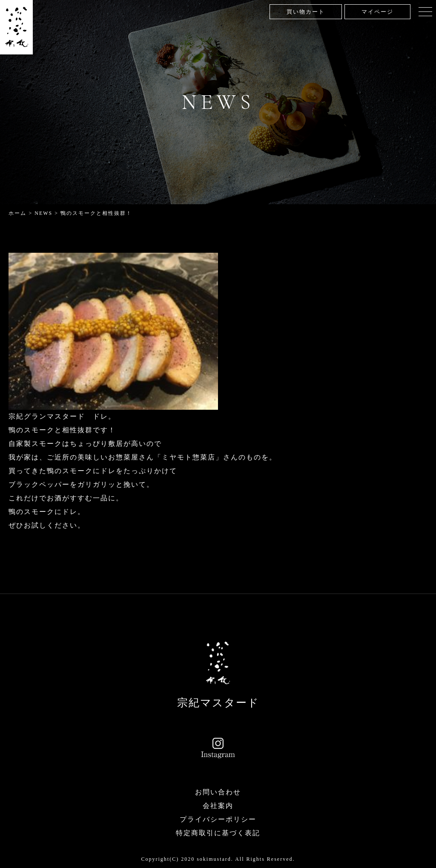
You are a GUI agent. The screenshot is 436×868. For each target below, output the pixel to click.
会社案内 (218, 806)
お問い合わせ (218, 792)
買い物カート (306, 12)
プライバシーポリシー (218, 819)
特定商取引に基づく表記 (218, 833)
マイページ (377, 12)
